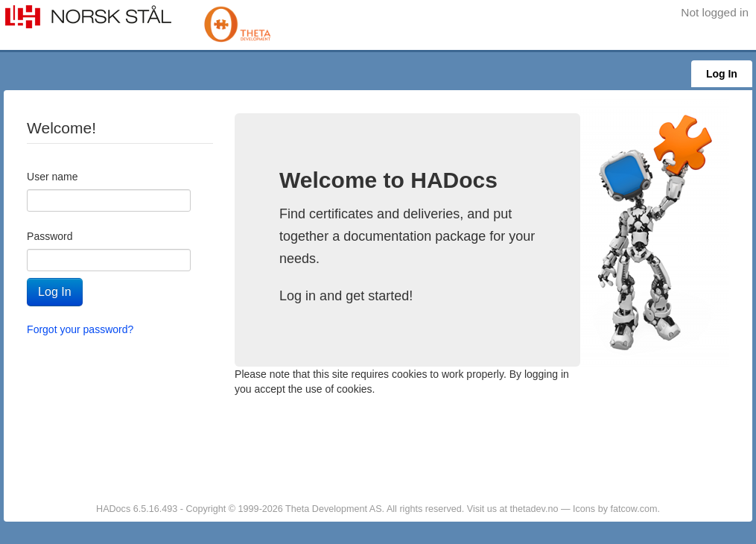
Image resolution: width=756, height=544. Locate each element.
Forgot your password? (80, 329)
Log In (722, 74)
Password (50, 236)
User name (52, 177)
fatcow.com (633, 509)
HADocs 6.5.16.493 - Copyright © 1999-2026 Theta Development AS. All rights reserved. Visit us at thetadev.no (328, 509)
